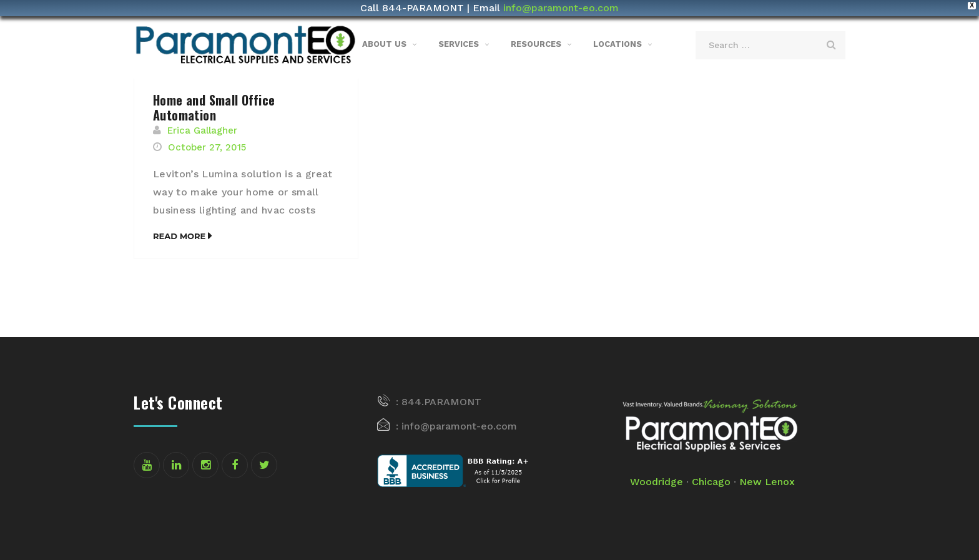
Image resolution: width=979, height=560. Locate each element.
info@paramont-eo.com (561, 8)
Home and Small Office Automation (214, 107)
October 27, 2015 (207, 147)
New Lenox (767, 482)
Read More (179, 236)
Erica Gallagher (202, 130)
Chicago (711, 482)
